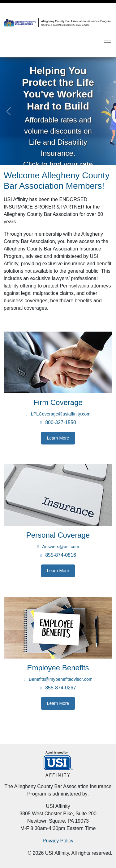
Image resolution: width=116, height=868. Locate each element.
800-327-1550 (61, 422)
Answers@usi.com (60, 547)
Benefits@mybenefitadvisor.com (61, 679)
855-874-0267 (61, 688)
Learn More (58, 438)
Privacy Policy (58, 841)
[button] (9, 111)
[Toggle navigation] (107, 43)
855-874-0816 (61, 555)
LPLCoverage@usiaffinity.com (61, 414)
